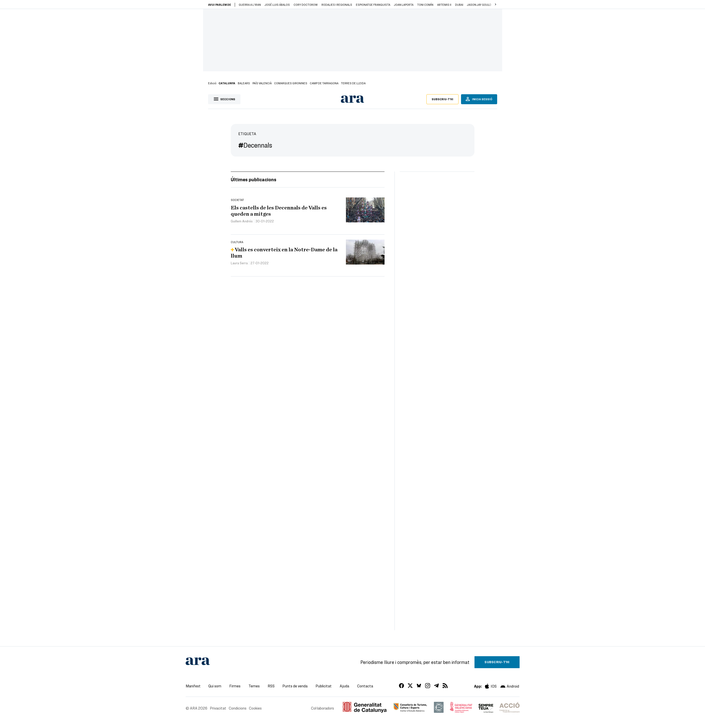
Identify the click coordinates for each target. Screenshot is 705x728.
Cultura (237, 242)
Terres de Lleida (353, 83)
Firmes (235, 686)
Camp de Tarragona (324, 83)
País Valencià (262, 83)
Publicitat (324, 686)
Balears (244, 83)
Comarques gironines (291, 83)
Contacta (365, 686)
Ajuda (344, 686)
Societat (237, 200)
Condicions (238, 708)
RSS (271, 686)
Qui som (215, 686)
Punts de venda (295, 686)
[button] (496, 4)
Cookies (255, 708)
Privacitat (218, 708)
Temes (254, 686)
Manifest (193, 686)
